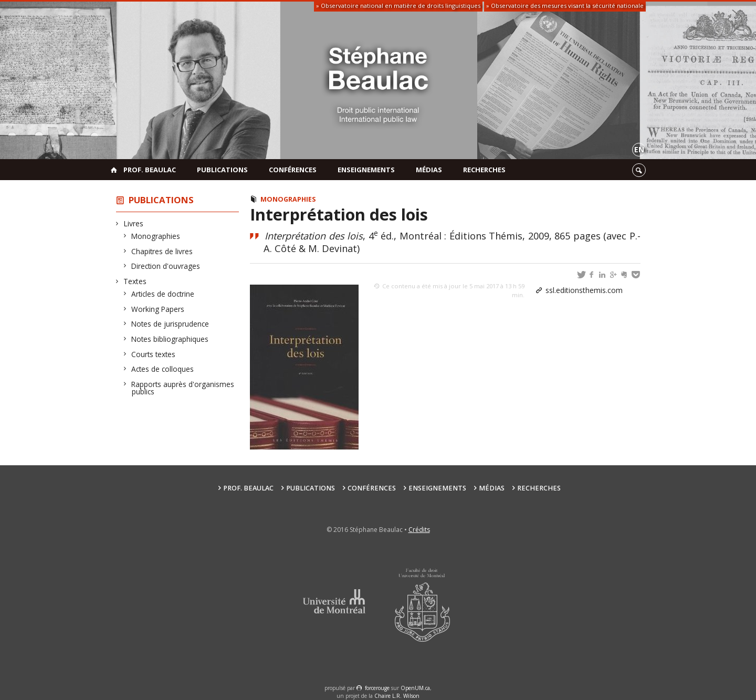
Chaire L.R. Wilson (397, 696)
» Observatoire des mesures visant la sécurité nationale (565, 6)
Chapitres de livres (162, 251)
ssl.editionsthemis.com (584, 290)
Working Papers (158, 309)
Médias (429, 170)
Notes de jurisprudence (170, 324)
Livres (134, 223)
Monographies (156, 236)
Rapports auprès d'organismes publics (183, 388)
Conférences (293, 170)
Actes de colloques (163, 369)
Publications (222, 170)
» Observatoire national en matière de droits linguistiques (398, 6)
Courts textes (154, 354)
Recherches (484, 170)
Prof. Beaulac (150, 170)
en (639, 149)
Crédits (419, 530)
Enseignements (366, 170)
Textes (135, 281)
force (377, 688)
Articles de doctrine (163, 294)
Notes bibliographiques (170, 339)
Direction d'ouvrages (166, 266)
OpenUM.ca (415, 688)
